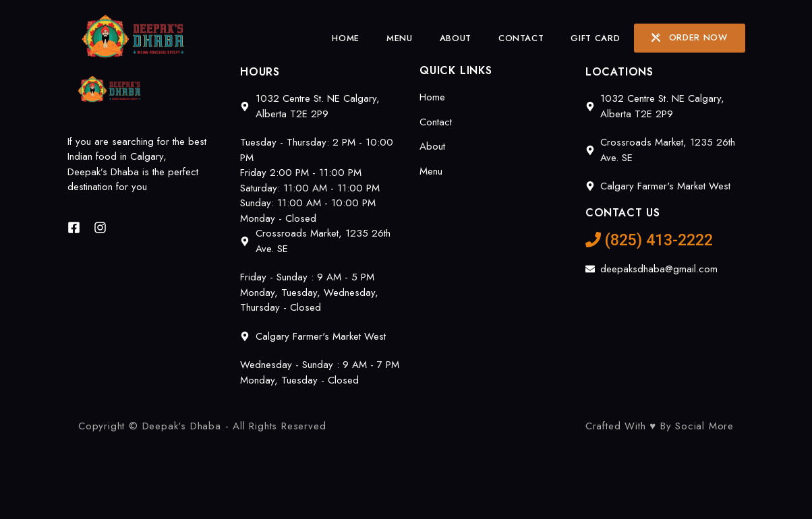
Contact (521, 38)
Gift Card (595, 38)
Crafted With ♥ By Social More (660, 426)
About (456, 38)
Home (346, 38)
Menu (400, 38)
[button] (690, 38)
